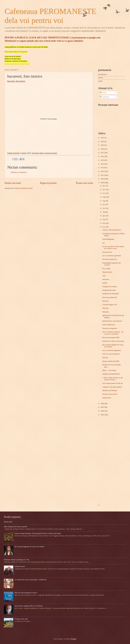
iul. (104, 204)
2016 (103, 156)
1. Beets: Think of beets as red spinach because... (112, 379)
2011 (103, 175)
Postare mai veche (84, 183)
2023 (103, 138)
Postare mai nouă (13, 183)
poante (100, 81)
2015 (103, 160)
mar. (104, 219)
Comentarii (104, 97)
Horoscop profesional (110, 297)
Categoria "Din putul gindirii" (112, 387)
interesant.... (106, 279)
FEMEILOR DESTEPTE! (111, 374)
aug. (104, 201)
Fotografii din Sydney (110, 287)
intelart (100, 78)
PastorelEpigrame (108, 239)
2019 (103, 145)
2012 (103, 171)
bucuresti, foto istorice (110, 394)
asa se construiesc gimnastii (112, 256)
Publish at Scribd (13, 153)
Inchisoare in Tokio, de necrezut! (113, 341)
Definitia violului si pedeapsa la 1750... (17, 560)
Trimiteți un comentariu (19, 172)
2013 (103, 168)
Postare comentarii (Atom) (23, 188)
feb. (104, 223)
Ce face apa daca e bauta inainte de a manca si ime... (113, 247)
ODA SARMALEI (109, 325)
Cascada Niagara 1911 (110, 305)
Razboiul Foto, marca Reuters (112, 321)
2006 (103, 411)
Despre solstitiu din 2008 (111, 361)
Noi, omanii (106, 269)
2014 (103, 164)
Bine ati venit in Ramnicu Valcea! (26, 593)
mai (104, 212)
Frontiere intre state (21, 619)
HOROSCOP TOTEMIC (111, 294)
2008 (103, 404)
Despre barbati (107, 272)
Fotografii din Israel (109, 290)
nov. (104, 190)
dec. (104, 186)
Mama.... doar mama (109, 370)
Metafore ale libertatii (110, 390)
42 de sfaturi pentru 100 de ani (113, 383)
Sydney (105, 283)
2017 (103, 153)
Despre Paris (107, 398)
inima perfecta (107, 252)
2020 (103, 142)
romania (47, 153)
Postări (103, 93)
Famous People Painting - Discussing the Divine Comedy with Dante (38, 533)
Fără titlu (105, 301)
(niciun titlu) (8, 522)
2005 (103, 415)
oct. (104, 193)
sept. (104, 197)
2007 (103, 407)
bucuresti (54, 153)
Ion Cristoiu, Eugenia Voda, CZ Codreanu (29, 606)
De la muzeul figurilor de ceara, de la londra (29, 547)
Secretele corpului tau (110, 259)
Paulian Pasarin (20, 566)
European (35, 153)
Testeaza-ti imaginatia (110, 328)
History (42, 153)
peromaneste (102, 74)
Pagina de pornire (48, 183)
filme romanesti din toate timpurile (16, 527)
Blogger (74, 639)
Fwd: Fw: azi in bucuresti (111, 354)
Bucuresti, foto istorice (16, 81)
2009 (103, 183)
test (103, 243)
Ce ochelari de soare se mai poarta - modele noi (30, 580)
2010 (103, 179)
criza (104, 276)
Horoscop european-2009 (111, 337)
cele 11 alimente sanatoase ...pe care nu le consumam (113, 333)
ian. (104, 227)
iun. (104, 208)
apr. (104, 216)
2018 (103, 149)
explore (24, 153)
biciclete (105, 358)
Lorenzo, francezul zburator (112, 230)
